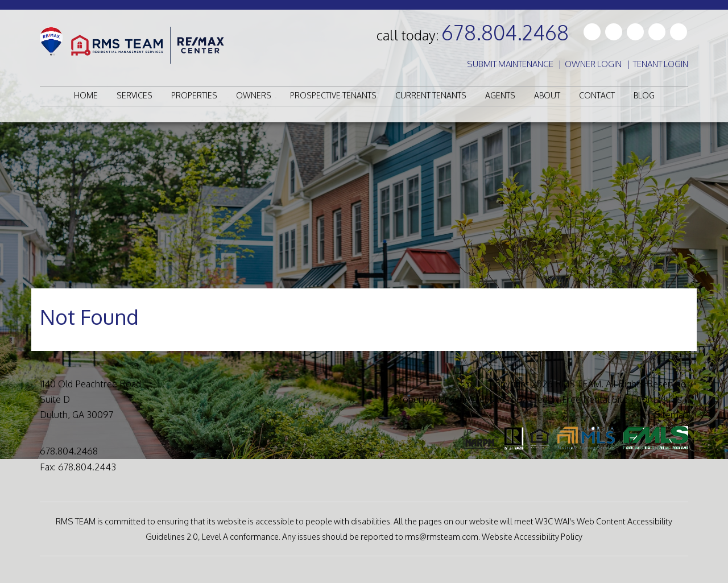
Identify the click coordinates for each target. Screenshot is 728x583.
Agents (500, 95)
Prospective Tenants (333, 95)
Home (86, 95)
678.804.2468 (505, 32)
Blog (644, 95)
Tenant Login (661, 64)
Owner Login (593, 64)
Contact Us (659, 399)
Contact (597, 95)
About (547, 95)
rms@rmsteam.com (442, 536)
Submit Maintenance (510, 64)
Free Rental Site (595, 399)
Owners (254, 95)
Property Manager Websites (451, 399)
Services (135, 95)
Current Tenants (431, 95)
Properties (194, 95)
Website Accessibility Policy (532, 536)
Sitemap (671, 415)
